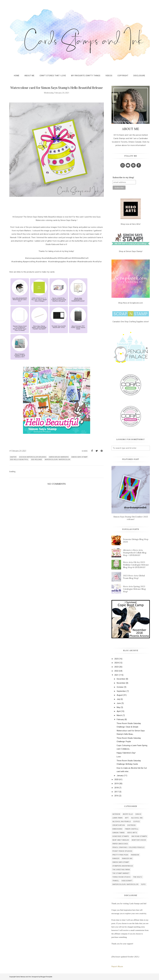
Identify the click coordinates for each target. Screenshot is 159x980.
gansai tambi (119, 833)
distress (132, 825)
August (120, 695)
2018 (116, 788)
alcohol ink (137, 818)
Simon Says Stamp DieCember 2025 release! (131, 518)
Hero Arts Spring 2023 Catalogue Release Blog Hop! (134, 589)
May (118, 707)
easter (13, 457)
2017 (116, 792)
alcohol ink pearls (122, 822)
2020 (116, 779)
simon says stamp (79, 457)
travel (116, 881)
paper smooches (120, 844)
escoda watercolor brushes (33, 457)
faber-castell (132, 829)
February (120, 719)
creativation (119, 825)
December (121, 679)
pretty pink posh (120, 855)
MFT (127, 818)
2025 (116, 659)
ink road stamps (139, 836)
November (121, 683)
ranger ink (127, 859)
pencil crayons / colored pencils (128, 847)
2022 (116, 671)
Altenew (116, 814)
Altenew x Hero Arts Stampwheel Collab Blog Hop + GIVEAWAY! (135, 553)
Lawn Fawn (118, 818)
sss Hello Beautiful (19, 460)
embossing (117, 829)
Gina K (138, 814)
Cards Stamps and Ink (23, 977)
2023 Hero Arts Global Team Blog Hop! (134, 577)
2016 (116, 796)
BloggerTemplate (46, 977)
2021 (116, 675)
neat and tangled (121, 840)
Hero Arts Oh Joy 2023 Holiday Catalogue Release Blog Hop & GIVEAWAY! (136, 565)
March (119, 715)
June (119, 703)
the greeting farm (121, 870)
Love (119, 757)
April (119, 711)
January (120, 776)
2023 (116, 667)
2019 (116, 784)
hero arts (132, 833)
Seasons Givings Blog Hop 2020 (136, 540)
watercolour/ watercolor (58, 460)
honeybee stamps (121, 836)
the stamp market (121, 873)
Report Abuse (117, 966)
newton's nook (139, 840)
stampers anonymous (123, 866)
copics (136, 822)
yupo (143, 884)
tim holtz (138, 877)
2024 (116, 663)
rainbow (135, 855)
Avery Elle (128, 814)
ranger (116, 859)
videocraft (127, 881)
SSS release (37, 460)
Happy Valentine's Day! (126, 753)
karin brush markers (59, 457)
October (120, 687)
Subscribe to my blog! (123, 178)
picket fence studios (122, 851)
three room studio (122, 877)
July (118, 699)
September (121, 691)
